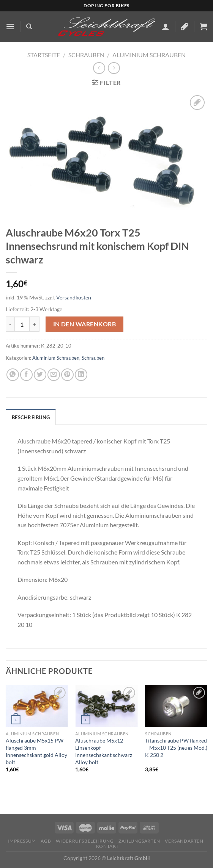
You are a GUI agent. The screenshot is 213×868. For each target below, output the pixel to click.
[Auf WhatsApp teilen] (13, 375)
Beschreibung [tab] (31, 417)
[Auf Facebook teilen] (26, 375)
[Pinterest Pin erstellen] (67, 375)
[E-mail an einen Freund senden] (54, 375)
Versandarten (184, 841)
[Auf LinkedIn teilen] (81, 375)
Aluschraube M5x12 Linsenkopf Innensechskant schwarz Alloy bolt (104, 751)
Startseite (44, 55)
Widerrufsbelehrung (85, 841)
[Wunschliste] (185, 27)
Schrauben (86, 55)
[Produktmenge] (22, 324)
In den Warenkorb (84, 324)
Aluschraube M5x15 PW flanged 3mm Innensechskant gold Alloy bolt (36, 751)
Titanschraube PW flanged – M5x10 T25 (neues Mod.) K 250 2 (176, 747)
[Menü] (10, 26)
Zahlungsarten (139, 841)
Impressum (22, 841)
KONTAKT (107, 846)
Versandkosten (74, 297)
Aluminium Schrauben (149, 55)
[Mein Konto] (166, 27)
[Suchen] (29, 27)
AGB (46, 841)
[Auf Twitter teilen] (40, 375)
